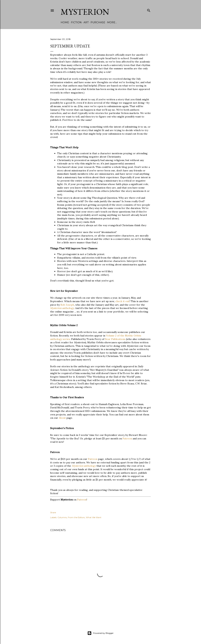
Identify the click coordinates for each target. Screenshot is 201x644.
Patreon (127, 438)
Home (65, 22)
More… (112, 22)
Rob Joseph (67, 305)
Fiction (76, 22)
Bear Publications (115, 339)
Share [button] (53, 512)
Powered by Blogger (100, 633)
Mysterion (85, 12)
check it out (122, 301)
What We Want (94, 517)
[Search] (149, 10)
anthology (62, 308)
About (62, 418)
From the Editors (76, 517)
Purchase (98, 22)
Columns (62, 517)
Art (86, 22)
